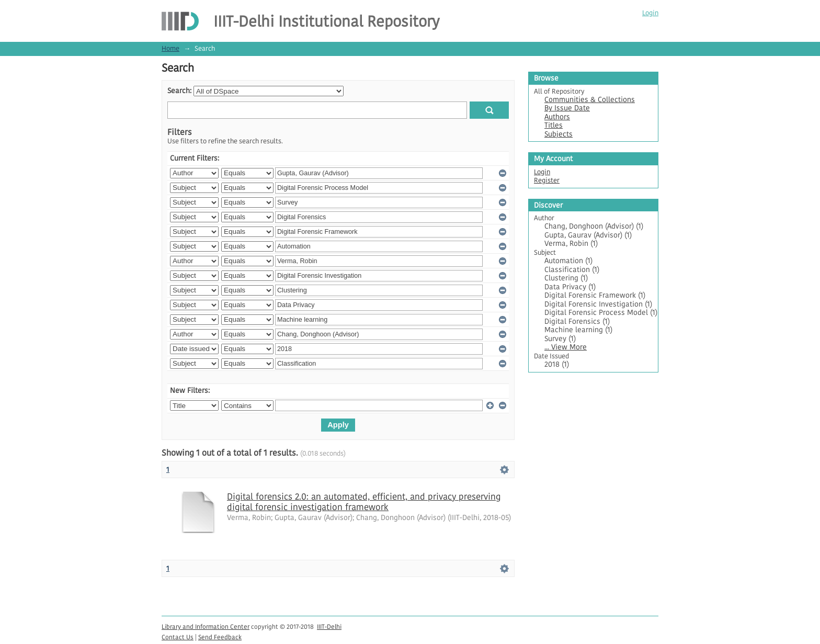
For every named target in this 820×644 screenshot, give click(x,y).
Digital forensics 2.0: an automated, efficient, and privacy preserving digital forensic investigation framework (364, 502)
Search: (179, 91)
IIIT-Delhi (329, 626)
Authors (557, 117)
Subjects (559, 134)
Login (650, 13)
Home (170, 48)
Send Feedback (220, 637)
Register (547, 180)
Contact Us (178, 637)
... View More (566, 347)
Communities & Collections (590, 100)
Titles (554, 125)
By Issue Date (567, 108)
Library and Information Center (206, 626)
